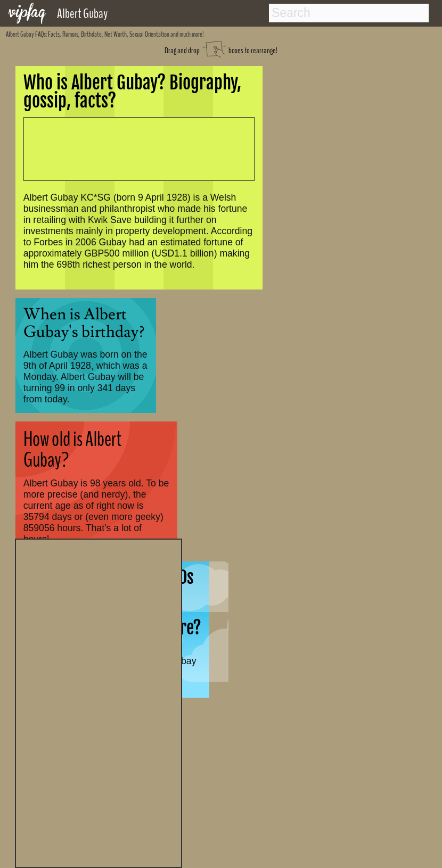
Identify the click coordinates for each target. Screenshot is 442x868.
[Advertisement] (99, 702)
